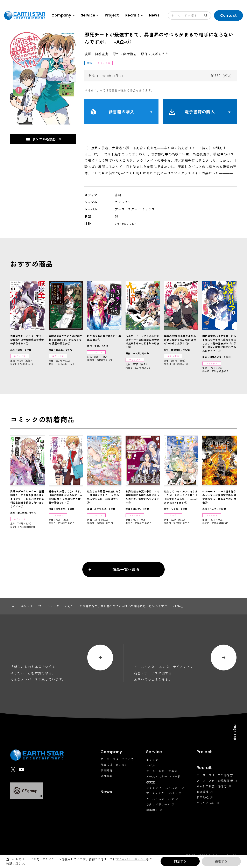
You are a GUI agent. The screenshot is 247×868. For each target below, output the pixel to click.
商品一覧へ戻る (114, 569)
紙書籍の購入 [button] (121, 112)
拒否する (221, 861)
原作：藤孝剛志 (125, 54)
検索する (207, 15)
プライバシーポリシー (131, 859)
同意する (180, 861)
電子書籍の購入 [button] (200, 112)
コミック (53, 606)
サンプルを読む (41, 139)
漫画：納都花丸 (97, 54)
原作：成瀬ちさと (155, 54)
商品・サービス (31, 606)
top (13, 606)
